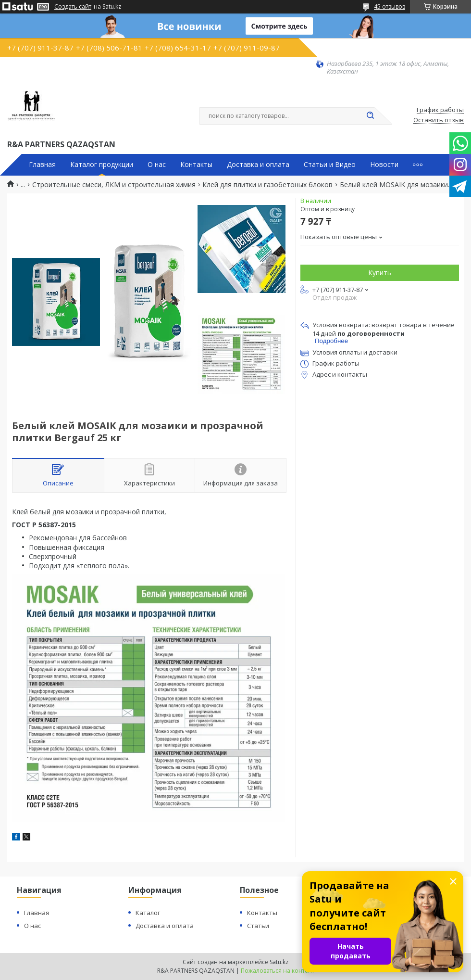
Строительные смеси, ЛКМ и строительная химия (114, 185)
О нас (157, 165)
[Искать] (370, 116)
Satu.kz (279, 962)
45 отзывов (390, 6)
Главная (42, 165)
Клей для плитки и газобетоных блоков (267, 185)
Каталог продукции (102, 165)
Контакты (196, 165)
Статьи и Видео (330, 165)
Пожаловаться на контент (278, 971)
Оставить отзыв (439, 120)
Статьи (258, 926)
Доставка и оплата (258, 165)
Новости (384, 165)
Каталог (148, 913)
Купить (380, 273)
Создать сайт (73, 7)
